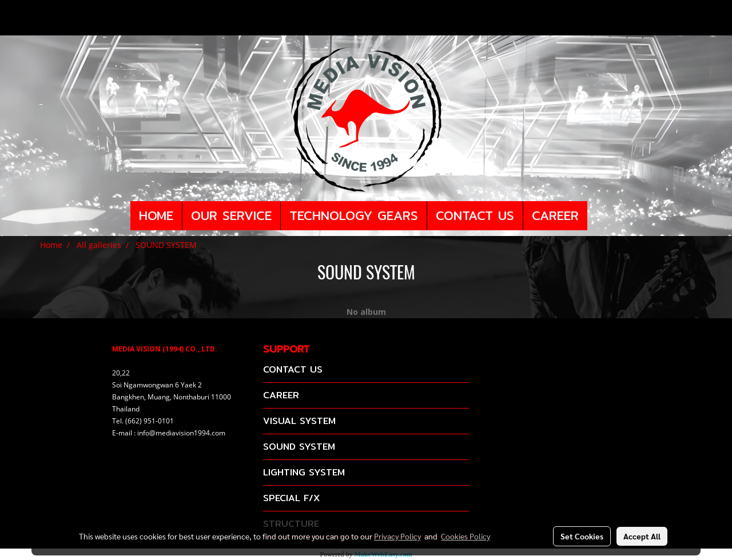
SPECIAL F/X (291, 498)
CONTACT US (475, 215)
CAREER (555, 215)
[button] (598, 216)
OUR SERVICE (231, 215)
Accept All (642, 536)
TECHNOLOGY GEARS (354, 215)
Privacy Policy (397, 536)
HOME (156, 215)
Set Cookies (582, 536)
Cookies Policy (466, 536)
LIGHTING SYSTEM (304, 472)
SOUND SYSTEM (299, 447)
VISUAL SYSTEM (299, 421)
